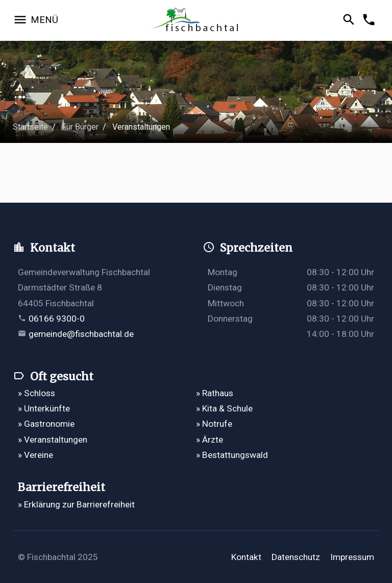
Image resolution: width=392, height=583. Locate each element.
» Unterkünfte (44, 408)
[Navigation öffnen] (35, 20)
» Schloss (36, 393)
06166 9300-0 (57, 319)
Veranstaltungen (141, 127)
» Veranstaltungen (53, 440)
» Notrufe (214, 424)
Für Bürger (80, 127)
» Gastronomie (46, 424)
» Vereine (35, 455)
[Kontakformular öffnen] (370, 20)
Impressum (352, 557)
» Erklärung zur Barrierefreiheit (76, 504)
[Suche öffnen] (350, 20)
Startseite (30, 127)
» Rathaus (215, 393)
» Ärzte (210, 440)
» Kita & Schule (224, 408)
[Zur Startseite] (196, 21)
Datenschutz (296, 557)
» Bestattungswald (232, 455)
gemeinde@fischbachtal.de (81, 334)
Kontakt (246, 557)
